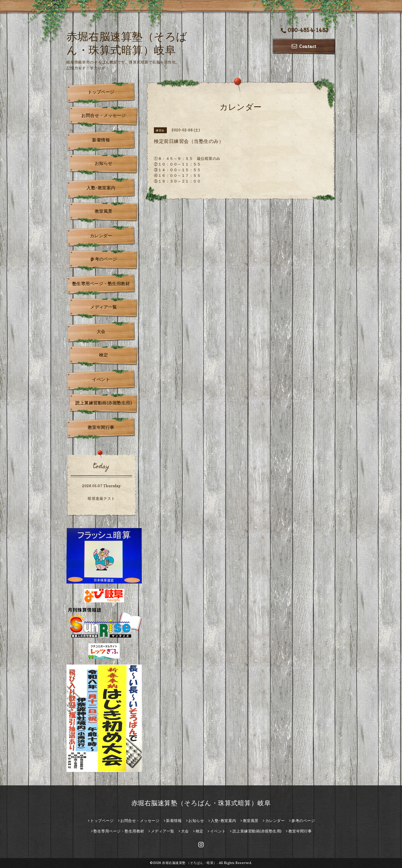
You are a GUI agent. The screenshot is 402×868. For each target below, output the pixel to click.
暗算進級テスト (101, 498)
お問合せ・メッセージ (103, 115)
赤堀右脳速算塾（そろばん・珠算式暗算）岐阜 (201, 803)
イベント (101, 379)
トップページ (101, 92)
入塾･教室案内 (101, 188)
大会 (101, 332)
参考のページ (103, 259)
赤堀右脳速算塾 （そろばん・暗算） (189, 863)
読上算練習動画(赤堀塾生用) (103, 403)
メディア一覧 (103, 307)
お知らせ (104, 163)
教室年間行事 (101, 427)
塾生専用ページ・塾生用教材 (101, 284)
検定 (103, 355)
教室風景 (104, 211)
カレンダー (101, 236)
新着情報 (101, 140)
